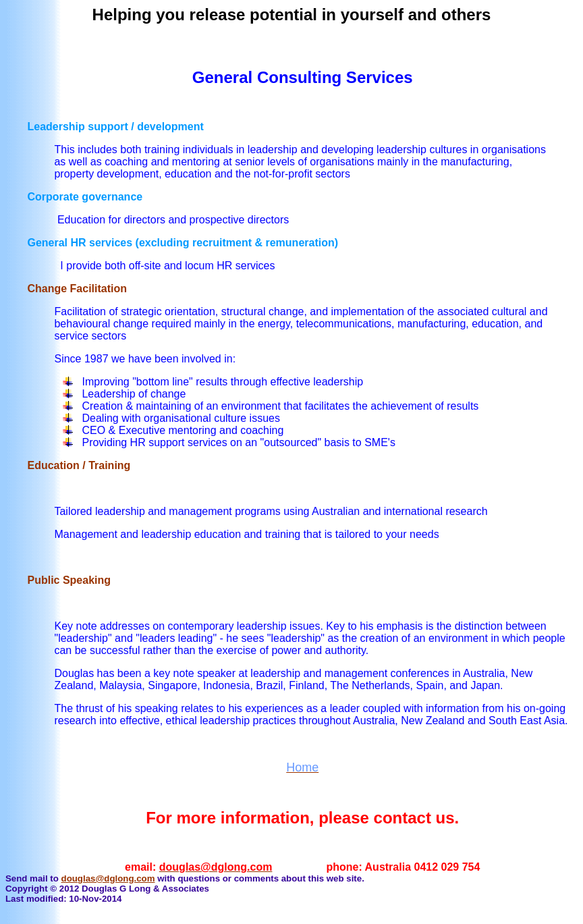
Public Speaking (69, 580)
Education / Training (79, 465)
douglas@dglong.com (108, 878)
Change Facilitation (77, 289)
